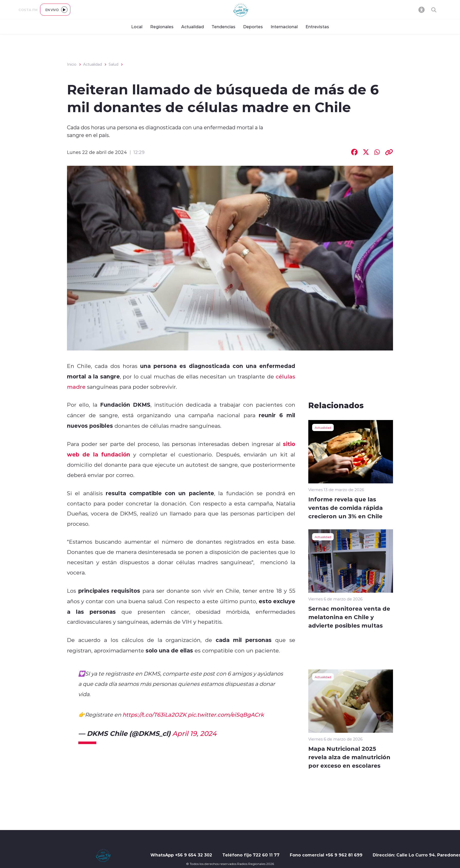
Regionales (162, 27)
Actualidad (193, 27)
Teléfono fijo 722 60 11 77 (251, 855)
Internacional (284, 27)
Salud (113, 64)
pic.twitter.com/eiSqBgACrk (226, 715)
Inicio (72, 64)
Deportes (253, 27)
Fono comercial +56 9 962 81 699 (326, 855)
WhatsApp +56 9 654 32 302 (181, 855)
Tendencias (223, 27)
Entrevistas (317, 27)
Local (137, 27)
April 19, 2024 (194, 733)
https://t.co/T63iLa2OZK (154, 715)
